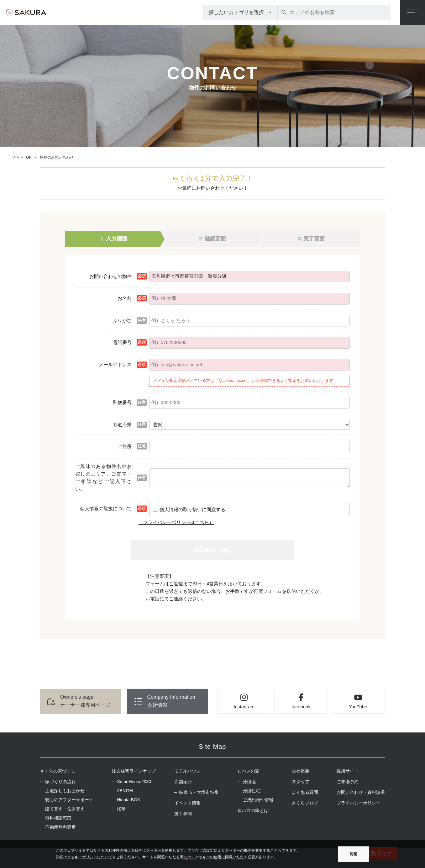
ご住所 (125, 446)
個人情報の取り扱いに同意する (192, 509)
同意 (354, 854)
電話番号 (122, 342)
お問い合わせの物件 (110, 276)
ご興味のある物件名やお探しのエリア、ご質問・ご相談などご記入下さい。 (103, 478)
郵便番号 (122, 402)
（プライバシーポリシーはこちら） (176, 522)
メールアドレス (115, 365)
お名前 (125, 298)
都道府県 (122, 425)
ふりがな (122, 320)
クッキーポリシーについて (90, 857)
